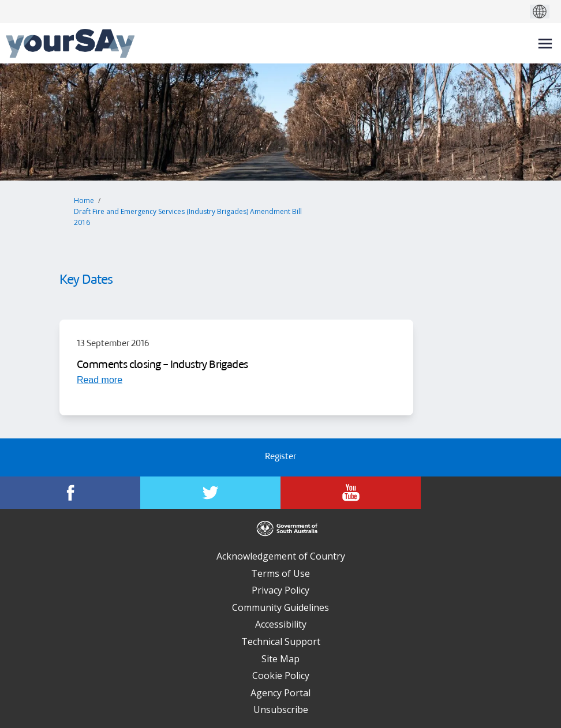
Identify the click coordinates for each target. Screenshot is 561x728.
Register (280, 457)
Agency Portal (280, 693)
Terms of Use (280, 573)
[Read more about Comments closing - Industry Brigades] (100, 380)
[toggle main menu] (545, 44)
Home (84, 200)
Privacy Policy (280, 590)
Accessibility (281, 624)
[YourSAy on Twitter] (210, 493)
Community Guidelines (280, 607)
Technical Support (281, 641)
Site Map (280, 659)
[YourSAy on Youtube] (351, 493)
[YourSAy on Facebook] (70, 493)
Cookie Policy (281, 676)
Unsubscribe (281, 710)
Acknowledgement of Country (281, 556)
